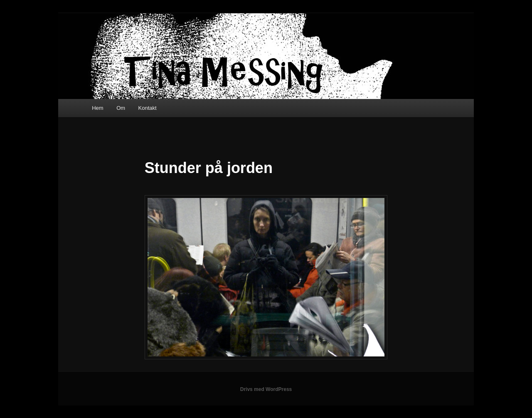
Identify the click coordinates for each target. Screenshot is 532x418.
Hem (97, 108)
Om (121, 108)
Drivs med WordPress (266, 389)
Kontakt (148, 108)
